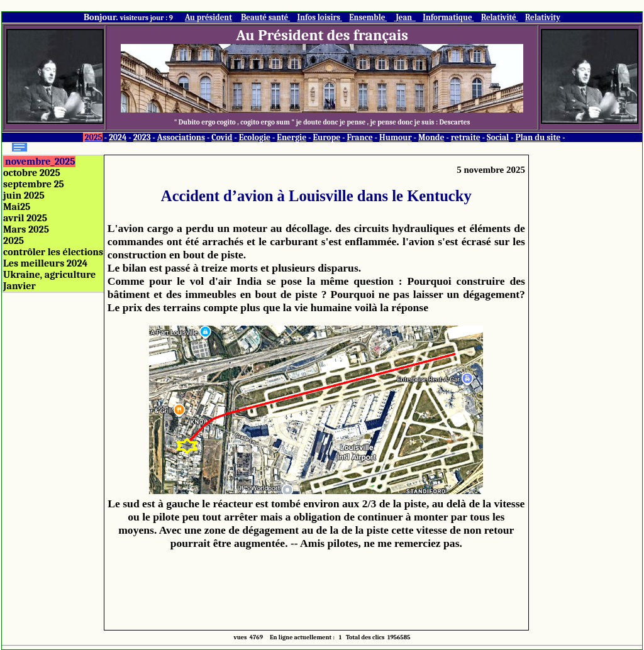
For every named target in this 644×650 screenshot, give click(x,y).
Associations (181, 137)
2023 (142, 137)
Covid (222, 137)
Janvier (19, 286)
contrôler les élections (53, 252)
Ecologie (255, 137)
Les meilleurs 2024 (45, 263)
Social (498, 137)
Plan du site (538, 137)
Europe (326, 137)
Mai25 (17, 207)
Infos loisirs (320, 17)
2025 (94, 137)
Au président (208, 17)
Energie (291, 137)
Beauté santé (265, 17)
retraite (466, 137)
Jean (405, 17)
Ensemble (368, 17)
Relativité (500, 17)
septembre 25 (34, 184)
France (359, 137)
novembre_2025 (40, 162)
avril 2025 (25, 218)
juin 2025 (24, 196)
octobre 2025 (32, 173)
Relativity (543, 17)
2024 (118, 137)
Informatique (448, 17)
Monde (431, 137)
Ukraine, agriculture (49, 275)
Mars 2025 (26, 229)
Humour (396, 137)
